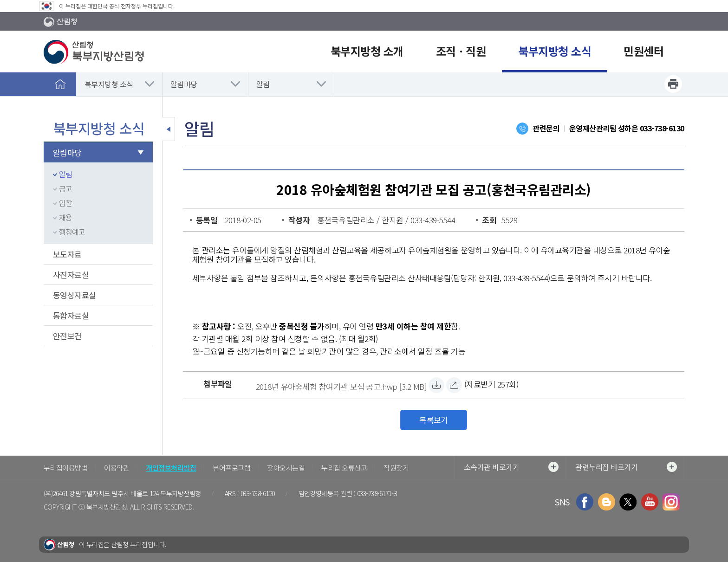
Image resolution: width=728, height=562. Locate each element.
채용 (65, 217)
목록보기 (434, 420)
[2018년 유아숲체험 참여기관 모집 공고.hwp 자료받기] (341, 385)
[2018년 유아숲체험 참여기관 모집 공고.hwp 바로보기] (454, 385)
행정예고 (72, 232)
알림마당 (184, 84)
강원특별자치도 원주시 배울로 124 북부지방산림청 (135, 493)
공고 (65, 188)
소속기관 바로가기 (511, 467)
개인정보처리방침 (171, 468)
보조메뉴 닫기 (169, 129)
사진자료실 (71, 275)
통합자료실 (71, 315)
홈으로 (60, 84)
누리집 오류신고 (344, 468)
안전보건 (67, 336)
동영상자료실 (75, 295)
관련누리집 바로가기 (626, 467)
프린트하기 (673, 84)
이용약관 (117, 468)
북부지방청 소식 (109, 84)
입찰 (65, 203)
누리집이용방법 (65, 468)
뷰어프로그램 (231, 468)
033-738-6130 (662, 128)
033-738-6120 (258, 493)
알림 (263, 84)
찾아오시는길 (286, 468)
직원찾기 (396, 468)
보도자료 (67, 254)
